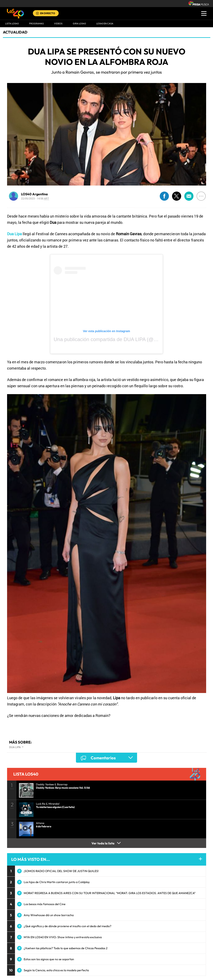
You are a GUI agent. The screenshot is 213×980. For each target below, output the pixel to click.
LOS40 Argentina (34, 194)
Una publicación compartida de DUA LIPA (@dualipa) (113, 339)
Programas (36, 24)
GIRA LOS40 (79, 24)
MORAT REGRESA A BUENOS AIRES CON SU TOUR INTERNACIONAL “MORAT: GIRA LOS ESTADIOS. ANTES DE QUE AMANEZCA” (110, 893)
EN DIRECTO (48, 13)
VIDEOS (58, 24)
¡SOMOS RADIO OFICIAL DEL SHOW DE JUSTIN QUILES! (61, 871)
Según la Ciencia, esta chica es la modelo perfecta (56, 970)
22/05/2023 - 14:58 (35, 198)
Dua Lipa (15, 747)
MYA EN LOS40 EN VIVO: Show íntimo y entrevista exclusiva (63, 937)
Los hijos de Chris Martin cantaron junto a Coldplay (57, 882)
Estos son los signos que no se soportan (49, 959)
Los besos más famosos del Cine (45, 904)
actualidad (15, 32)
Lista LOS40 (12, 24)
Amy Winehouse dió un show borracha (49, 915)
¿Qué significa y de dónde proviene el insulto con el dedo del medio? (67, 926)
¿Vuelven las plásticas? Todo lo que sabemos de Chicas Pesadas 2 (66, 948)
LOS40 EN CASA (105, 24)
